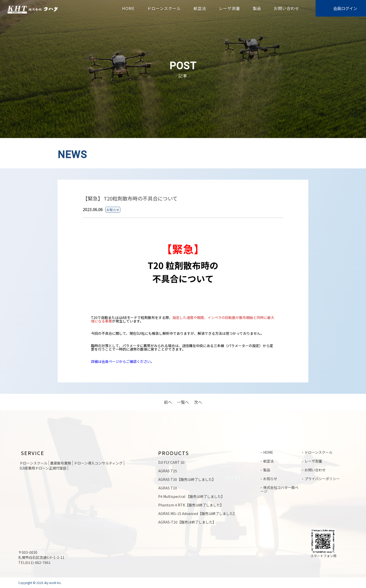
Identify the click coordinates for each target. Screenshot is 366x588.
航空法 (200, 8)
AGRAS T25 (168, 471)
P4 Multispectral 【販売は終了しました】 (191, 496)
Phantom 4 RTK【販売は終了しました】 (191, 505)
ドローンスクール (164, 8)
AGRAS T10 (168, 488)
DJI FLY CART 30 (171, 462)
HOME (128, 8)
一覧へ (183, 402)
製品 (257, 8)
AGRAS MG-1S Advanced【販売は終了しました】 (197, 513)
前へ (168, 402)
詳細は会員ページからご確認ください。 (123, 361)
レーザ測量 (230, 8)
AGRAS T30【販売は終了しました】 (187, 479)
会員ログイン (345, 8)
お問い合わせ (287, 8)
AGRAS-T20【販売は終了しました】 (187, 522)
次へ (198, 402)
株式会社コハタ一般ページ (279, 488)
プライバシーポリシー (322, 478)
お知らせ (270, 478)
